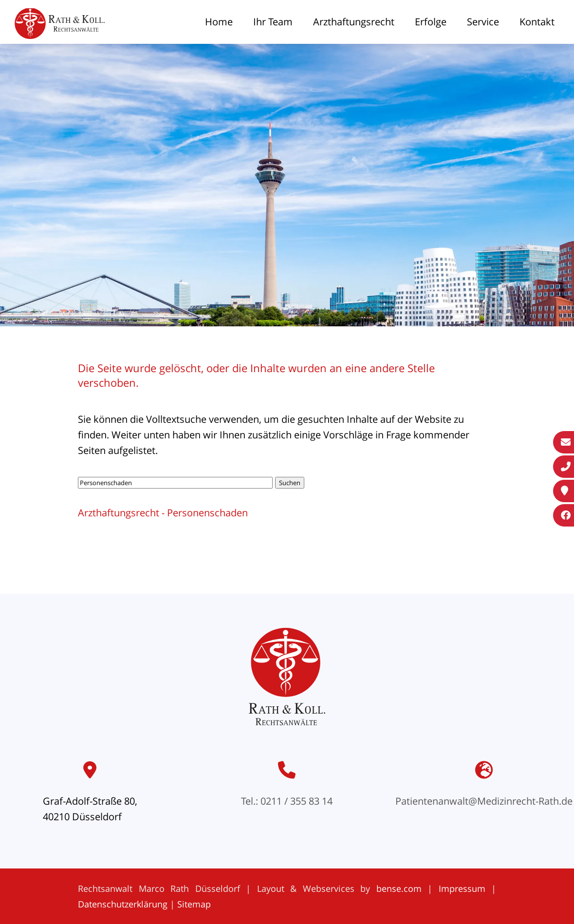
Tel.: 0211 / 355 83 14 (287, 801)
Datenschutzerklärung (123, 904)
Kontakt (537, 22)
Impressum (462, 888)
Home (219, 22)
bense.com (399, 888)
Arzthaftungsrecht (354, 22)
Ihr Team (273, 22)
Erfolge (431, 22)
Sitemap (194, 904)
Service (483, 22)
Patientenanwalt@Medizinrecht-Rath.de (484, 801)
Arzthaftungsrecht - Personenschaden (163, 513)
